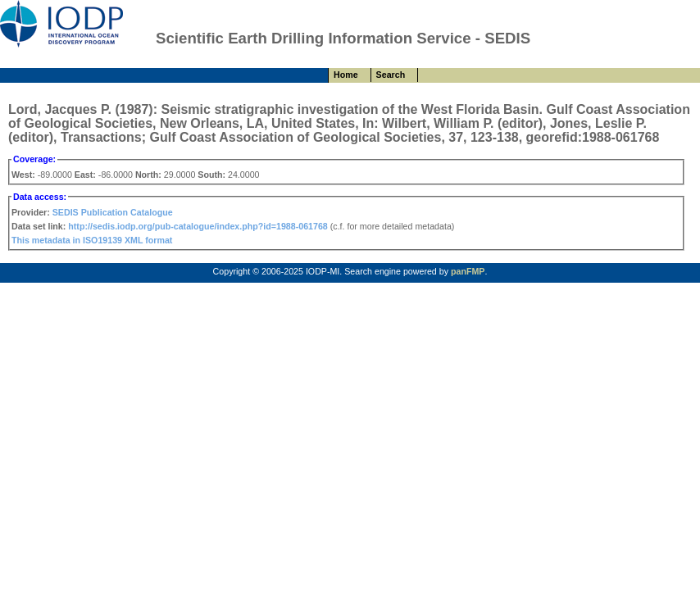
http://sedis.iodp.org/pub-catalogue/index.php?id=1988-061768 (198, 226)
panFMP (468, 271)
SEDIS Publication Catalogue (113, 212)
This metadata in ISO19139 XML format (92, 240)
